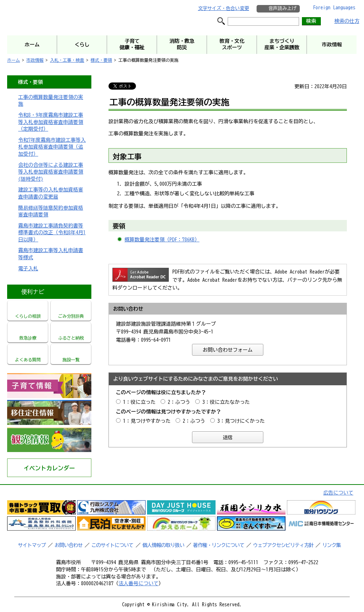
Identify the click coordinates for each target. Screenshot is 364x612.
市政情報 (35, 60)
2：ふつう (179, 402)
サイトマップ (32, 545)
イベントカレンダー (49, 468)
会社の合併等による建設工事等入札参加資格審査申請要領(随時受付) (51, 172)
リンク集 (332, 545)
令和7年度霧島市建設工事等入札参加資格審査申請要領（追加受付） (52, 147)
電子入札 (28, 269)
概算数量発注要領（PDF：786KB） (162, 240)
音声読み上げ (282, 8)
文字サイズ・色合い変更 (224, 8)
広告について (338, 493)
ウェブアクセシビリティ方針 (283, 545)
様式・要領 (101, 60)
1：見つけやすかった (147, 421)
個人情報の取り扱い (163, 545)
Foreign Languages (334, 7)
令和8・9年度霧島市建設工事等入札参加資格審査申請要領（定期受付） (51, 122)
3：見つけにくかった (241, 421)
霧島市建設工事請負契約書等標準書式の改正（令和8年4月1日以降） (52, 233)
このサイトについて (112, 545)
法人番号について (138, 583)
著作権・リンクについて (219, 545)
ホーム (14, 60)
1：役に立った (139, 402)
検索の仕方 (347, 21)
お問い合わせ (69, 545)
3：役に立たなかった (226, 402)
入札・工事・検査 (67, 60)
